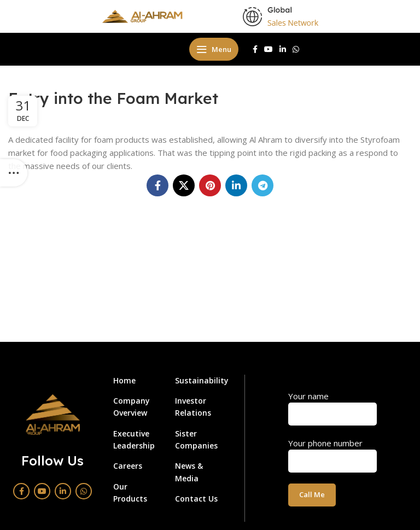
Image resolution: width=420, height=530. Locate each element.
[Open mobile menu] (214, 49)
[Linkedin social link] (283, 49)
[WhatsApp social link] (296, 49)
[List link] (136, 381)
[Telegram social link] (262, 185)
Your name (332, 404)
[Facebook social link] (255, 49)
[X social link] (184, 185)
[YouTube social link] (269, 49)
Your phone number (332, 452)
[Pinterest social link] (210, 185)
